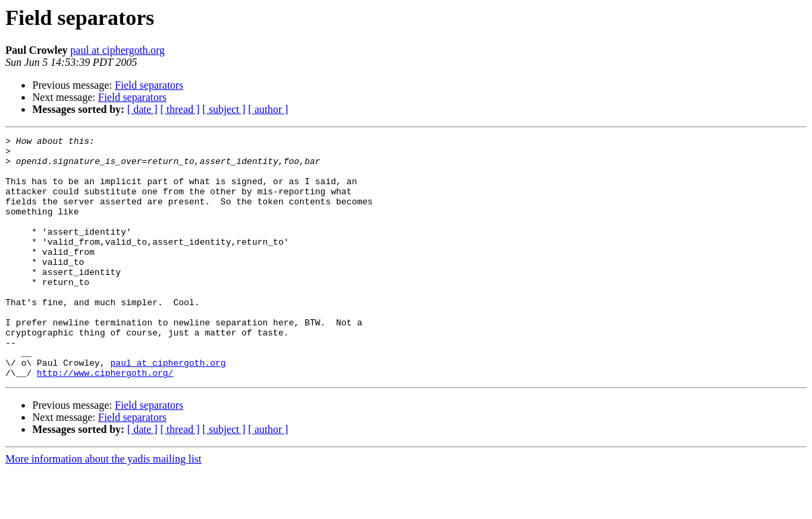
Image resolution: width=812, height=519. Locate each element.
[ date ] (142, 109)
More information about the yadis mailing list (104, 507)
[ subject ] (224, 109)
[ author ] (268, 109)
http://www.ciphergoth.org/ (105, 421)
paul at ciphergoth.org (118, 50)
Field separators (149, 85)
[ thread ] (180, 109)
